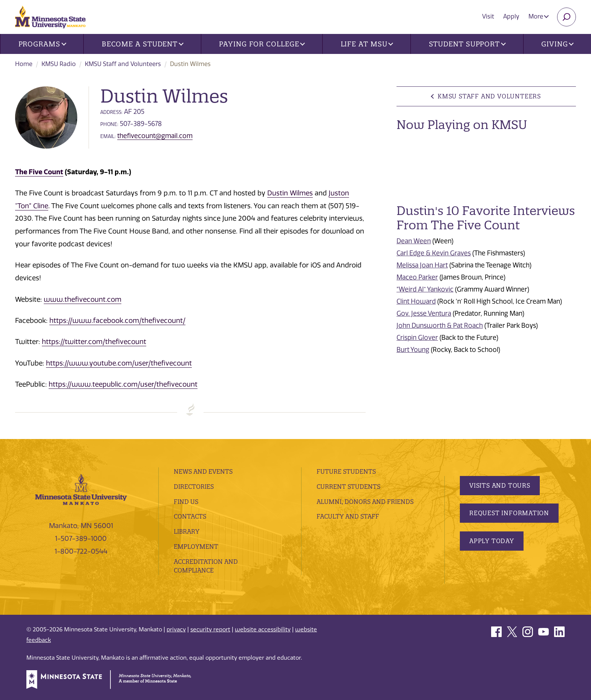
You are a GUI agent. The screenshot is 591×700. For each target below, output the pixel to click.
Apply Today (492, 541)
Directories (194, 487)
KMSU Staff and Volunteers (123, 64)
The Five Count (39, 172)
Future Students (346, 471)
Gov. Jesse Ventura (424, 313)
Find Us (186, 502)
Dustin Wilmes (290, 193)
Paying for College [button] (262, 44)
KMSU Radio (59, 64)
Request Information (509, 513)
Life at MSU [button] (367, 44)
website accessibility (263, 629)
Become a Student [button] (143, 44)
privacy (176, 629)
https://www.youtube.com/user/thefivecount (119, 363)
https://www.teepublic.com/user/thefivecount (123, 384)
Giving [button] (557, 44)
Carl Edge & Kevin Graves (434, 253)
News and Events (203, 471)
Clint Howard (416, 301)
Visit (488, 16)
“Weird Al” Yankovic (425, 289)
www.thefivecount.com (83, 299)
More (539, 16)
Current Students (348, 487)
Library (187, 531)
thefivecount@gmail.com (155, 136)
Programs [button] (42, 44)
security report (210, 629)
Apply (511, 16)
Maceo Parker (417, 277)
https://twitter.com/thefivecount (94, 342)
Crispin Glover (417, 338)
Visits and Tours (500, 485)
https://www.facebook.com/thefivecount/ (117, 321)
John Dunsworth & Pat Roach (440, 325)
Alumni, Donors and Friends (365, 502)
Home (24, 64)
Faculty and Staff (348, 516)
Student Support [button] (467, 44)
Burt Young (413, 350)
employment (196, 546)
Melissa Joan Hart (422, 265)
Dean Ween (414, 241)
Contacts (190, 516)
